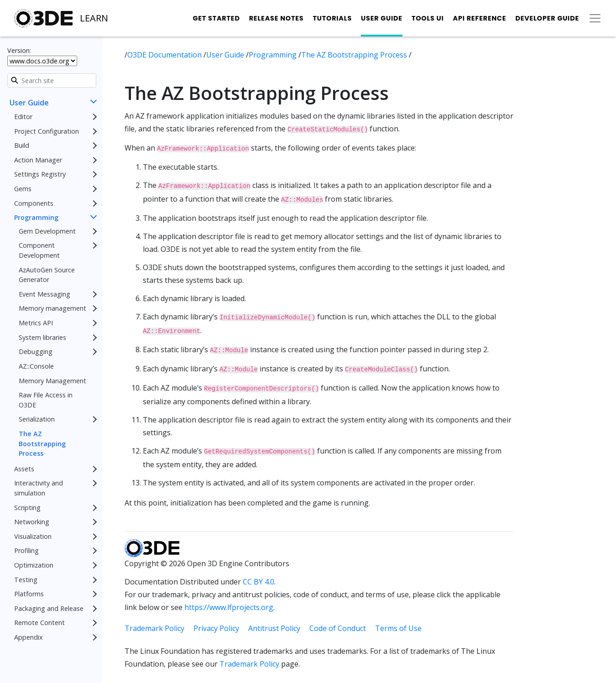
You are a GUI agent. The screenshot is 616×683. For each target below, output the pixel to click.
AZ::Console (36, 366)
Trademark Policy (154, 628)
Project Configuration (47, 131)
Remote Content (39, 623)
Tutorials (332, 18)
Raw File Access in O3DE (46, 400)
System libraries (42, 337)
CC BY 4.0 (258, 582)
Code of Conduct (338, 628)
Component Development (39, 250)
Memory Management (52, 381)
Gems (23, 189)
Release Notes (277, 18)
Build (22, 145)
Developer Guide (547, 18)
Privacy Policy (216, 628)
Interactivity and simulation (39, 488)
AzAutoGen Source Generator (47, 275)
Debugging (36, 352)
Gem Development (47, 231)
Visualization (33, 536)
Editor (23, 117)
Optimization (34, 565)
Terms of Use (398, 628)
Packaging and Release (49, 608)
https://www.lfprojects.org (229, 607)
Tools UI (428, 18)
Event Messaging (44, 294)
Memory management (52, 308)
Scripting (27, 508)
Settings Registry (40, 174)
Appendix (29, 637)
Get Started (216, 18)
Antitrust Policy (274, 628)
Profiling (26, 550)
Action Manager (38, 160)
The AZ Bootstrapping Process (42, 443)
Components (34, 203)
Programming (36, 217)
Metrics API (36, 323)
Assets (24, 469)
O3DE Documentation (165, 55)
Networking (32, 522)
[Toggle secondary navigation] (595, 18)
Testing (26, 580)
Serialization (37, 419)
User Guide (382, 18)
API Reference (480, 18)
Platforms (29, 594)
